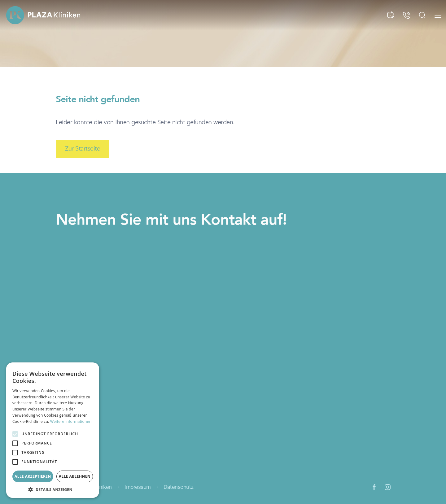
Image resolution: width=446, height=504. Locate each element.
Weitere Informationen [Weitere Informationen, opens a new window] (71, 421)
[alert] (53, 430)
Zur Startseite (83, 149)
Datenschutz (179, 487)
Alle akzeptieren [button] (33, 476)
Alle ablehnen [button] (75, 476)
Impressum (138, 487)
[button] (53, 489)
